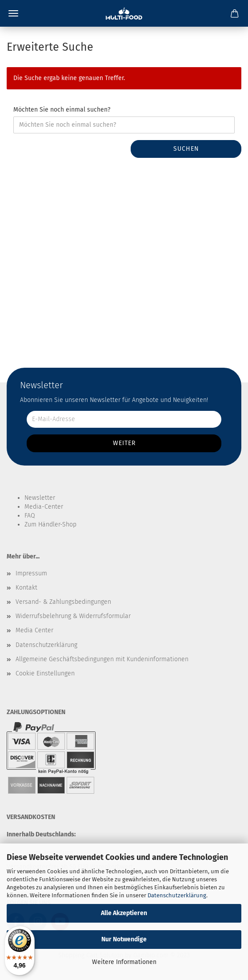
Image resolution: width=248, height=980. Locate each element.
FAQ (30, 516)
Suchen (186, 149)
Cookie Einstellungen (45, 673)
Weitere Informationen (124, 962)
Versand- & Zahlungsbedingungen (63, 602)
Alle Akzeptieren (124, 913)
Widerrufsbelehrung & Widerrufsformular (73, 616)
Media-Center (44, 507)
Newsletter (40, 498)
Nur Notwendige (124, 939)
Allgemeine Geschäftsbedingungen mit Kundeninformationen (102, 659)
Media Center (34, 630)
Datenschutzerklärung (177, 895)
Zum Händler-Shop (50, 524)
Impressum (31, 573)
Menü (13, 13)
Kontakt (26, 588)
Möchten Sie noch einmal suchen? (62, 110)
